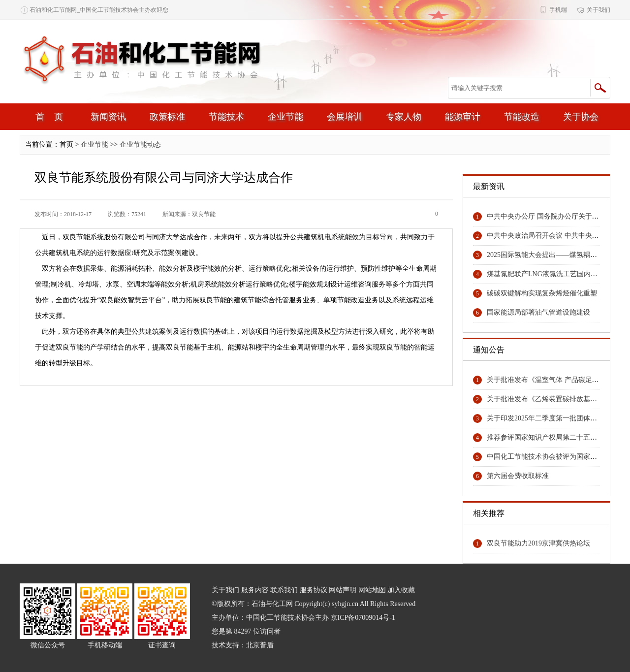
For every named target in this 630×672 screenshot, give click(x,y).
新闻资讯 (108, 117)
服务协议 (314, 590)
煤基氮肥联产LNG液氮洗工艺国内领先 (546, 274)
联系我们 (284, 590)
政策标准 (167, 117)
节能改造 (522, 117)
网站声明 (343, 590)
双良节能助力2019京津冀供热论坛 (538, 543)
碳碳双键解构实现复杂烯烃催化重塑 (542, 293)
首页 (54, 117)
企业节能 (285, 117)
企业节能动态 (140, 144)
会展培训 (345, 117)
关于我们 (598, 10)
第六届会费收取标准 (518, 476)
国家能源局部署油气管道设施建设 (538, 312)
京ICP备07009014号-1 (363, 618)
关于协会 (581, 117)
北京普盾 (260, 645)
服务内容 (255, 590)
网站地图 (372, 590)
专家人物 (404, 117)
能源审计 (463, 117)
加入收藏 (401, 590)
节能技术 (226, 117)
